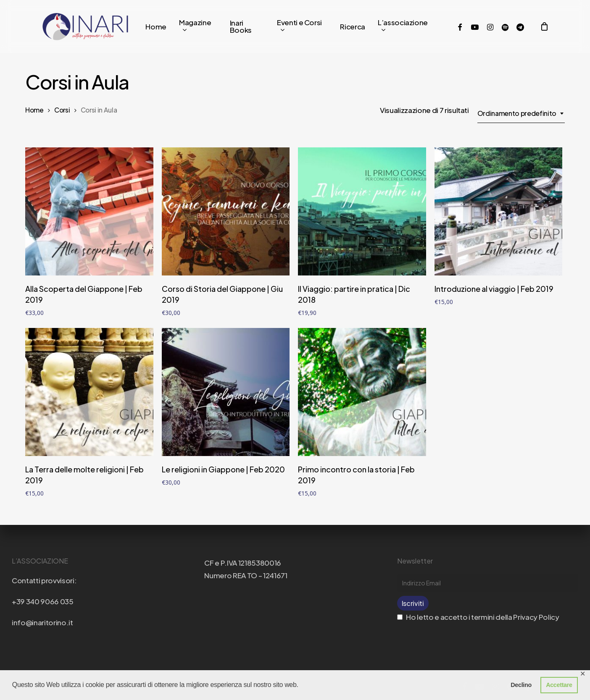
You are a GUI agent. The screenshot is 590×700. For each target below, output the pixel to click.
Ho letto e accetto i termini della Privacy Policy (478, 617)
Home (34, 110)
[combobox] (521, 113)
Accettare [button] (559, 685)
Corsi (62, 110)
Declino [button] (521, 685)
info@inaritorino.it (42, 622)
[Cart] (544, 26)
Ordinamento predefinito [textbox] (517, 113)
